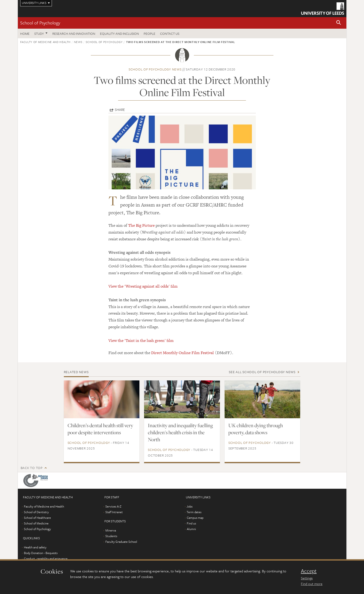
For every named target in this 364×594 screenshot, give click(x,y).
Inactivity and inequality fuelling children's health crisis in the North (180, 432)
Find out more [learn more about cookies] (312, 584)
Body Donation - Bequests (41, 553)
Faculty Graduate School (121, 542)
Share (120, 109)
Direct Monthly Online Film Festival (182, 353)
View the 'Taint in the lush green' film (141, 340)
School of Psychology (40, 23)
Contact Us (170, 33)
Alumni (191, 529)
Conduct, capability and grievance (46, 559)
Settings (307, 578)
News (78, 42)
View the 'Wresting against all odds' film (143, 286)
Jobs (190, 506)
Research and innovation (74, 33)
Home (25, 33)
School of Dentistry (36, 512)
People (149, 33)
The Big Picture (141, 225)
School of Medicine (36, 523)
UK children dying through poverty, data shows (256, 429)
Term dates (194, 512)
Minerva (111, 530)
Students (111, 536)
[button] (339, 23)
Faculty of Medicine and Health (46, 42)
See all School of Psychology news (262, 372)
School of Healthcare (37, 518)
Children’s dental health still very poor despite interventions (100, 429)
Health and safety (35, 547)
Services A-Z (113, 506)
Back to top (32, 468)
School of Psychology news (155, 69)
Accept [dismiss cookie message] (309, 571)
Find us (191, 523)
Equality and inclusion (119, 33)
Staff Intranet (114, 512)
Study (39, 33)
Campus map (195, 518)
